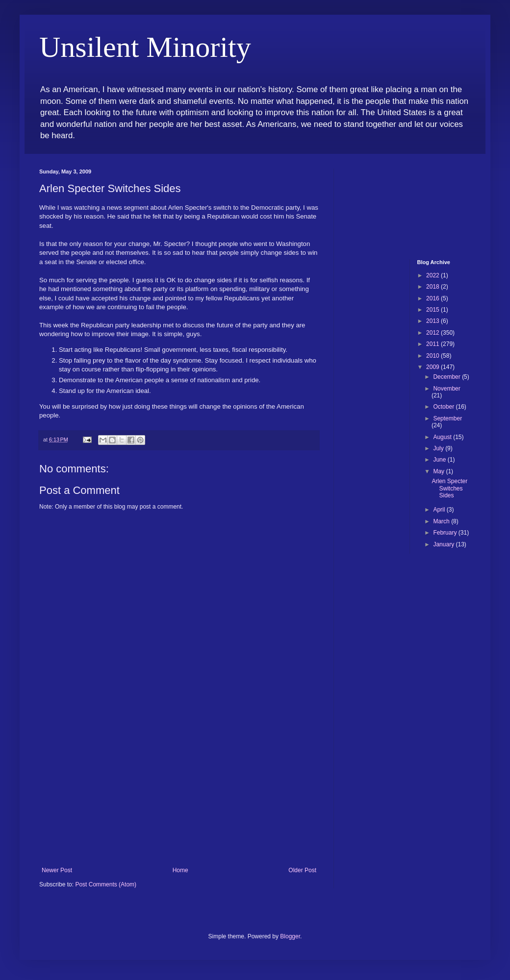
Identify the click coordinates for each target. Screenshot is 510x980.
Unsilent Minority (145, 47)
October (444, 407)
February (446, 533)
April (440, 510)
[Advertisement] (179, 793)
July (439, 448)
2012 (433, 333)
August (443, 437)
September (447, 418)
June (440, 460)
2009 (433, 367)
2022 (433, 275)
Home (180, 870)
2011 (433, 344)
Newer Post (57, 870)
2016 (433, 298)
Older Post (302, 870)
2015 (433, 310)
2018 (433, 287)
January (444, 544)
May (439, 471)
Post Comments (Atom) (106, 884)
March (442, 521)
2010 (433, 356)
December (447, 377)
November (446, 389)
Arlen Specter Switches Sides (449, 488)
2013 (433, 321)
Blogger (290, 936)
